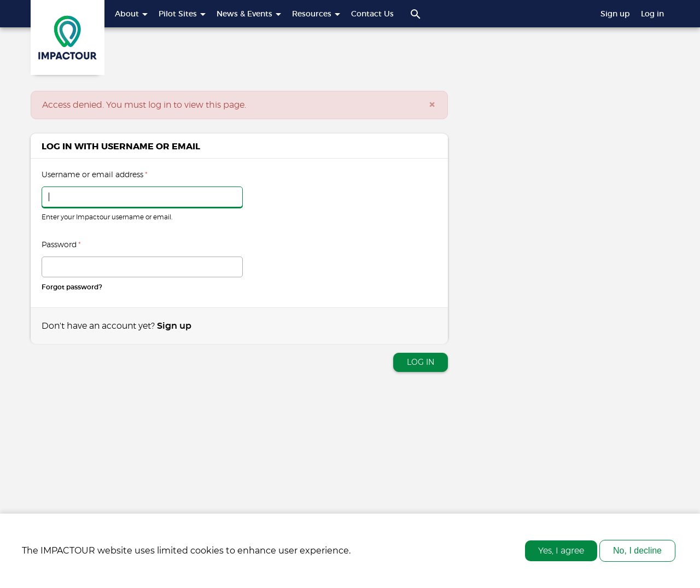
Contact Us (372, 14)
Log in (652, 14)
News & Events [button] (249, 14)
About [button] (131, 14)
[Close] (432, 105)
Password (61, 245)
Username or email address (95, 175)
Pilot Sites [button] (182, 14)
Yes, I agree (561, 555)
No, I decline (637, 555)
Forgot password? (72, 287)
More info (373, 555)
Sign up (615, 14)
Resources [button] (316, 14)
